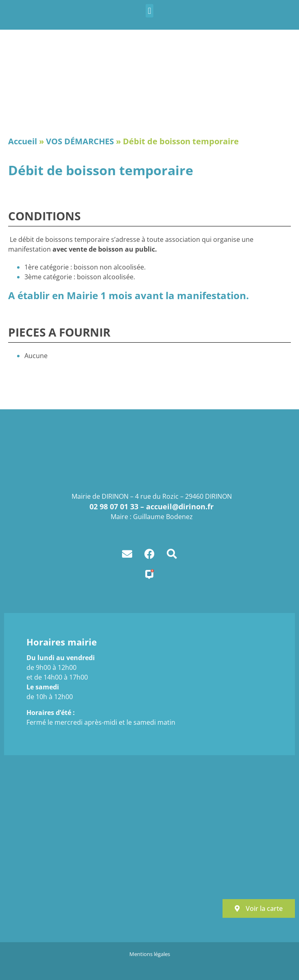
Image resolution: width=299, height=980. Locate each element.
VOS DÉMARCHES (80, 141)
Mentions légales (150, 954)
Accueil (23, 141)
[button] (149, 11)
